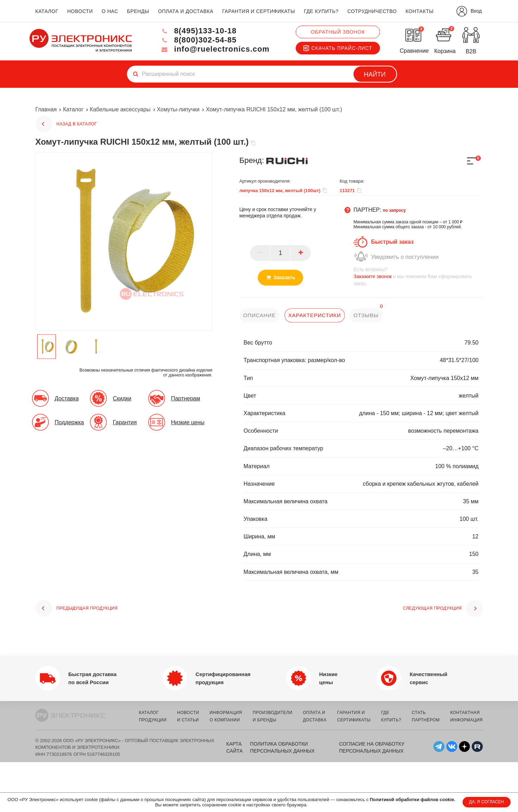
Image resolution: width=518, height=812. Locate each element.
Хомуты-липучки (178, 109)
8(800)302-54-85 (198, 40)
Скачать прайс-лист (338, 48)
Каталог (73, 109)
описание (260, 315)
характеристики (315, 315)
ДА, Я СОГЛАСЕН (487, 802)
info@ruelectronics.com (214, 49)
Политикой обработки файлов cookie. (413, 800)
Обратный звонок (338, 32)
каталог (47, 11)
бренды (138, 11)
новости (80, 11)
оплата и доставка (186, 11)
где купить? (321, 11)
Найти (375, 74)
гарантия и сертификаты (259, 11)
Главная (46, 109)
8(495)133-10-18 (198, 31)
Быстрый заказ (392, 242)
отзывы (366, 315)
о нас (110, 11)
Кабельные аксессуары (120, 109)
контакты (420, 11)
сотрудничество (372, 11)
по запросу (394, 210)
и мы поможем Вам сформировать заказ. (418, 276)
